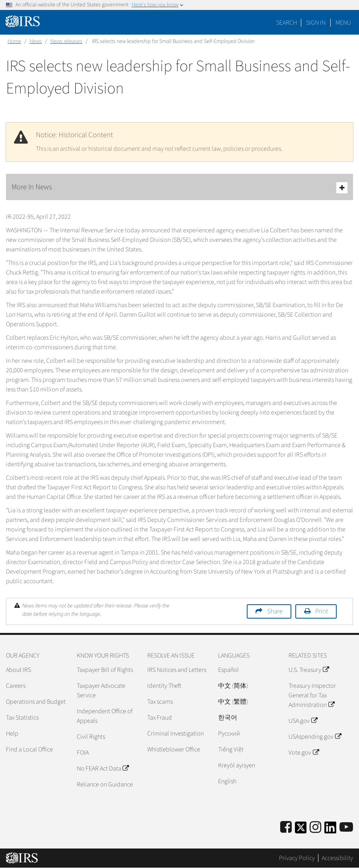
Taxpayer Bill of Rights (105, 670)
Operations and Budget (36, 702)
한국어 (228, 718)
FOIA (83, 753)
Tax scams (160, 702)
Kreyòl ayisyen (237, 765)
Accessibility (337, 858)
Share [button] (275, 611)
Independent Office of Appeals (105, 716)
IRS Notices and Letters (177, 670)
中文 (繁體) (233, 702)
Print (322, 611)
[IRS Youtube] (346, 828)
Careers (16, 686)
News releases (66, 41)
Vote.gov (303, 753)
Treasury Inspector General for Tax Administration (312, 695)
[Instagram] (315, 828)
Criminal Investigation (176, 734)
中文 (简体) (233, 686)
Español (228, 670)
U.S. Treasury (308, 670)
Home (14, 41)
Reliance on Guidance (105, 784)
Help (12, 734)
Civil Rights (91, 737)
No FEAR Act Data (103, 769)
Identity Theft (164, 686)
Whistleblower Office (174, 749)
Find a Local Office (29, 749)
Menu (343, 23)
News (36, 41)
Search (287, 23)
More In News (179, 188)
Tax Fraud (160, 718)
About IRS (19, 670)
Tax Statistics (22, 718)
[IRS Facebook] (286, 828)
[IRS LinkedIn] (330, 830)
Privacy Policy (297, 858)
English (227, 781)
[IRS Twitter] (301, 830)
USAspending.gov (315, 737)
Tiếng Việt (231, 749)
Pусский (229, 734)
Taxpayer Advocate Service (101, 691)
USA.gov (303, 721)
